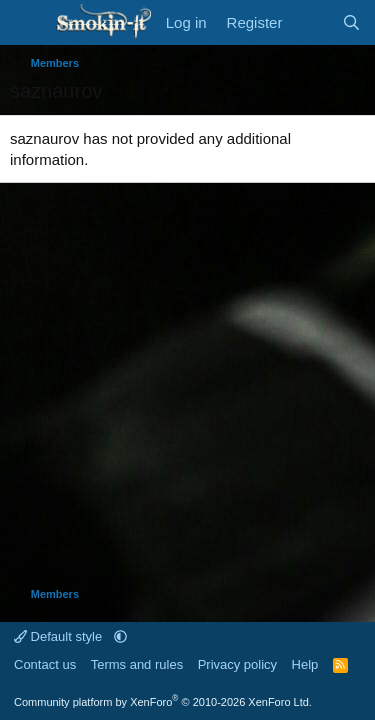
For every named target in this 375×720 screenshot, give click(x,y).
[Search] (351, 22)
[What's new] (311, 22)
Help (305, 664)
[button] (120, 636)
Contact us (45, 664)
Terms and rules (137, 664)
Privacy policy (237, 664)
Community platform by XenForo (163, 702)
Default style (60, 636)
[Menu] (27, 23)
